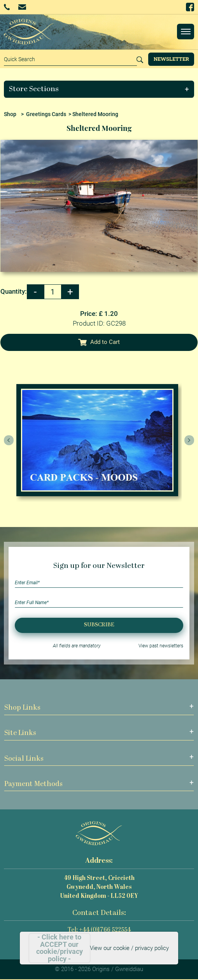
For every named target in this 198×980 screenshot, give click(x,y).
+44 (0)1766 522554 (7, 7)
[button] (99, 89)
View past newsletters (161, 646)
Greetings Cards (46, 114)
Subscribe (99, 625)
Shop (10, 114)
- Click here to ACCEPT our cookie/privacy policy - (60, 948)
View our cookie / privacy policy (129, 948)
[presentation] (9, 440)
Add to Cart (99, 342)
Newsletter (171, 59)
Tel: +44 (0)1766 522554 (99, 930)
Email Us (22, 7)
